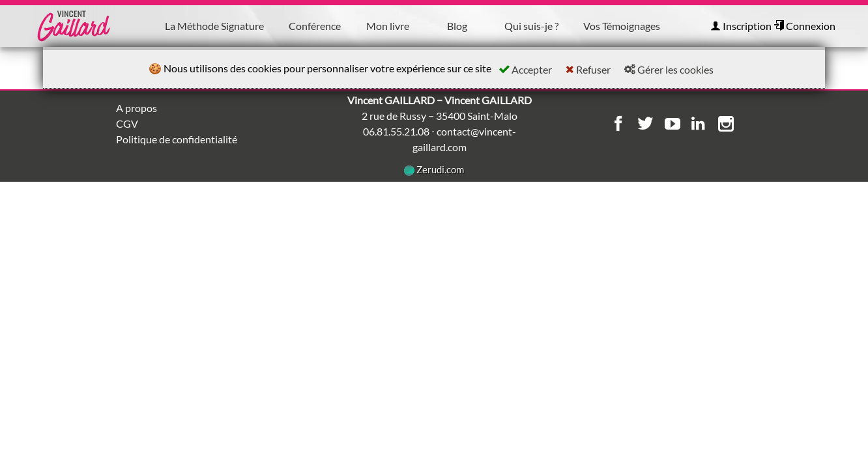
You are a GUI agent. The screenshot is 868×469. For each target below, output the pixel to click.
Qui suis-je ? (531, 26)
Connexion (804, 26)
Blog (457, 26)
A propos (137, 108)
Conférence (315, 26)
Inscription (741, 26)
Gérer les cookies (669, 69)
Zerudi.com (434, 169)
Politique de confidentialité (177, 139)
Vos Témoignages (622, 26)
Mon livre (388, 26)
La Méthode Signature (214, 26)
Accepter (526, 69)
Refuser (588, 69)
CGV (127, 123)
